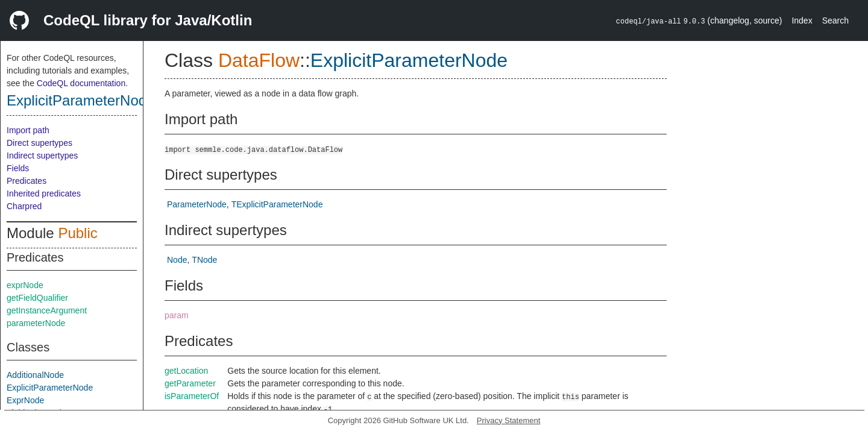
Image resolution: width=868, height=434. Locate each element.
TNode (204, 260)
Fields (18, 168)
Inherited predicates (44, 193)
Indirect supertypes (42, 156)
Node (177, 260)
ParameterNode (197, 204)
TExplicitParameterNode (277, 204)
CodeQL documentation (81, 83)
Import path (28, 130)
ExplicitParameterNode (80, 100)
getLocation (186, 371)
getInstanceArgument (47, 310)
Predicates (27, 181)
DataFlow (259, 60)
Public (77, 233)
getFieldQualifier (37, 298)
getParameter (190, 383)
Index (802, 20)
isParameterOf (192, 396)
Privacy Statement (509, 420)
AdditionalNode (35, 375)
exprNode (25, 285)
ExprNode (25, 400)
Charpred (24, 206)
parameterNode (36, 323)
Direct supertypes (39, 143)
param (177, 315)
